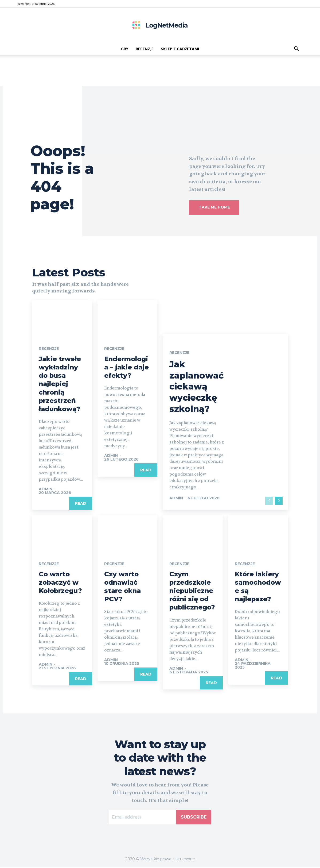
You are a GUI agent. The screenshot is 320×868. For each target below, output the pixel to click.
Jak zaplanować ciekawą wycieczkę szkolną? (196, 387)
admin (46, 490)
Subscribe (194, 818)
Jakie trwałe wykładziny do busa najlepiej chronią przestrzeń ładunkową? (60, 385)
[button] (296, 49)
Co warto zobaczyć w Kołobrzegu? (60, 583)
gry (125, 49)
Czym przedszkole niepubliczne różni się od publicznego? (192, 592)
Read (81, 504)
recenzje (145, 49)
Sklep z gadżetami (180, 49)
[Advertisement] (160, 74)
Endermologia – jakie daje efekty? (126, 368)
